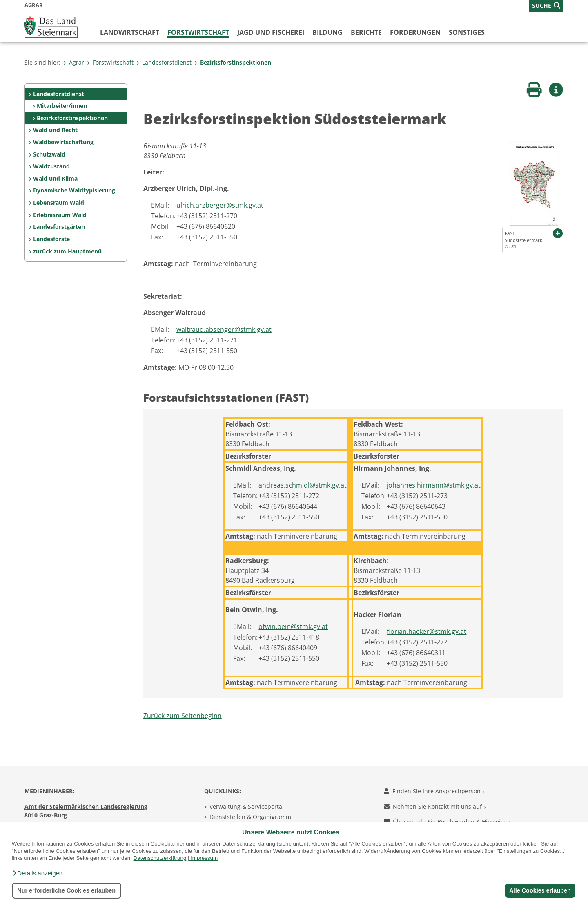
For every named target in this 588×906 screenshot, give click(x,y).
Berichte (366, 32)
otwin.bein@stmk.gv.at (293, 626)
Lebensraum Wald (59, 202)
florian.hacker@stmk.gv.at (427, 631)
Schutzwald (49, 154)
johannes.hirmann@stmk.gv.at (434, 485)
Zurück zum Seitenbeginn (183, 716)
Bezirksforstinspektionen (233, 62)
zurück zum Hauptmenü (67, 251)
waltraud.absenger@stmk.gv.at (224, 329)
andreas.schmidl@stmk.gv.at (303, 485)
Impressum (204, 858)
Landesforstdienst (164, 62)
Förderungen (415, 32)
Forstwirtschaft (198, 32)
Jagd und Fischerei (271, 32)
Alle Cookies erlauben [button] (540, 890)
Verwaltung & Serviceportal (247, 806)
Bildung (327, 32)
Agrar (74, 62)
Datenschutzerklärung (160, 858)
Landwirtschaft (130, 32)
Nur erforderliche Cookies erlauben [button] (66, 890)
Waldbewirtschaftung (63, 142)
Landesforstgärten (59, 227)
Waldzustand (51, 166)
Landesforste (51, 239)
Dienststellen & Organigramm (250, 817)
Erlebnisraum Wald (60, 215)
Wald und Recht (55, 130)
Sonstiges (467, 32)
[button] (37, 873)
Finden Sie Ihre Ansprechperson (434, 791)
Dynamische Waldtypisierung (74, 190)
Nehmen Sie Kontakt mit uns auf (435, 806)
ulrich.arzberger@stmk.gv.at (220, 205)
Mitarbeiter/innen (62, 106)
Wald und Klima (55, 178)
